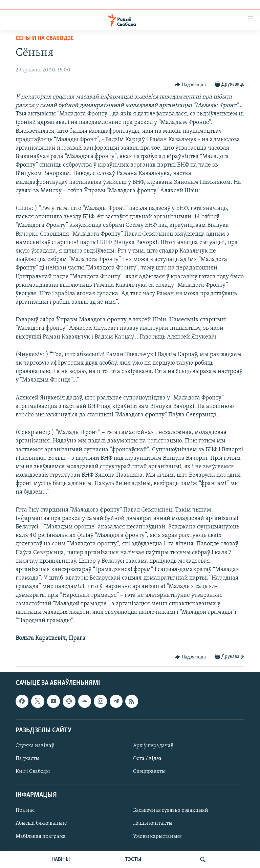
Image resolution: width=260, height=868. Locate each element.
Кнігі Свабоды (33, 772)
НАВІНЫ (61, 860)
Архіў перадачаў (153, 746)
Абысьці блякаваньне (41, 823)
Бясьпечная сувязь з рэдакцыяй (171, 810)
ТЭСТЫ (133, 860)
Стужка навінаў (35, 746)
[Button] (190, 85)
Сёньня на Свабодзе (45, 38)
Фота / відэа (147, 759)
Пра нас (25, 810)
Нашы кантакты (153, 823)
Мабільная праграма (41, 836)
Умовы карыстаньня (157, 836)
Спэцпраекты (149, 772)
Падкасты (27, 759)
